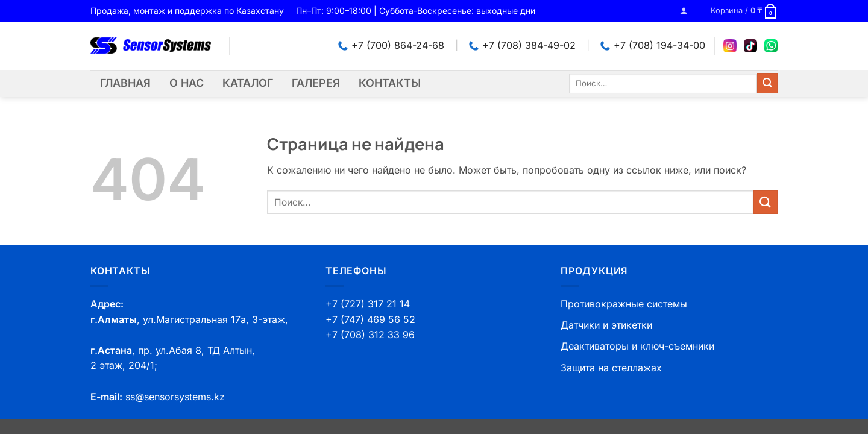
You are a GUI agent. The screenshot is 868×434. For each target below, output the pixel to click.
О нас (187, 83)
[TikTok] (750, 46)
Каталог (248, 83)
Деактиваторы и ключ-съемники (637, 346)
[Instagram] (730, 46)
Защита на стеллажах (611, 368)
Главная (125, 83)
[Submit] (767, 83)
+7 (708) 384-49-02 (522, 45)
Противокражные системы (624, 304)
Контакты (390, 83)
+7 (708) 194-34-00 (653, 45)
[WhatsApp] (771, 46)
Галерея (316, 83)
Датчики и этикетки (606, 325)
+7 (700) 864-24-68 (391, 45)
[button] (684, 11)
